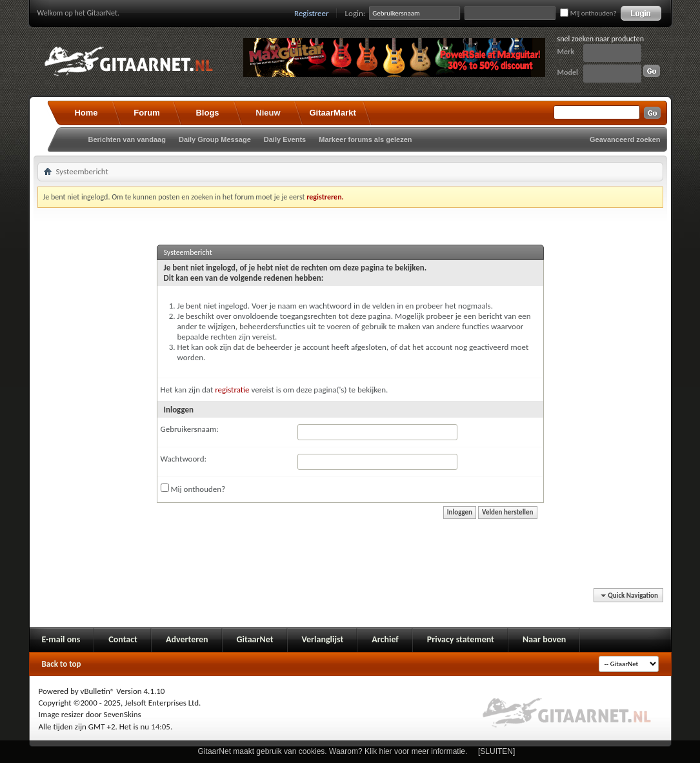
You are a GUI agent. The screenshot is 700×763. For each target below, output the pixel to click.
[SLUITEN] (496, 751)
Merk (566, 52)
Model (568, 72)
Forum (146, 113)
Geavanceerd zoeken (625, 139)
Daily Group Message (215, 139)
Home (86, 113)
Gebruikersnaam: (190, 429)
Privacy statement (461, 639)
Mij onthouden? (588, 13)
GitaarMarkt (333, 113)
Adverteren (187, 639)
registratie (232, 390)
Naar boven (544, 639)
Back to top (62, 664)
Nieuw (268, 113)
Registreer (312, 13)
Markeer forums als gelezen (365, 139)
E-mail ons (61, 639)
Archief (385, 639)
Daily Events (285, 139)
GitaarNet (255, 639)
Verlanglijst (323, 639)
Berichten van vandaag (127, 139)
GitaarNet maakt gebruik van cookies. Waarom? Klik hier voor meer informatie (332, 751)
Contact (123, 639)
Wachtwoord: (184, 459)
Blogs (207, 113)
